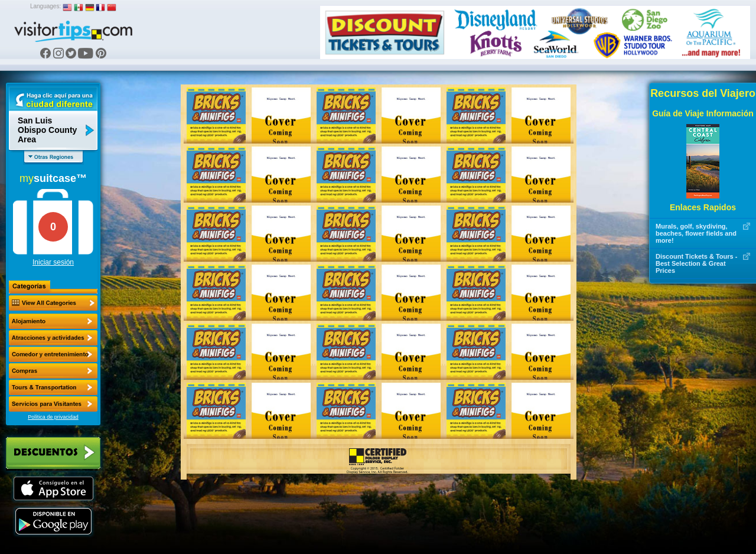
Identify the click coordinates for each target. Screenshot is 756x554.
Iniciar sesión (53, 262)
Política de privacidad (53, 417)
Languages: (45, 6)
